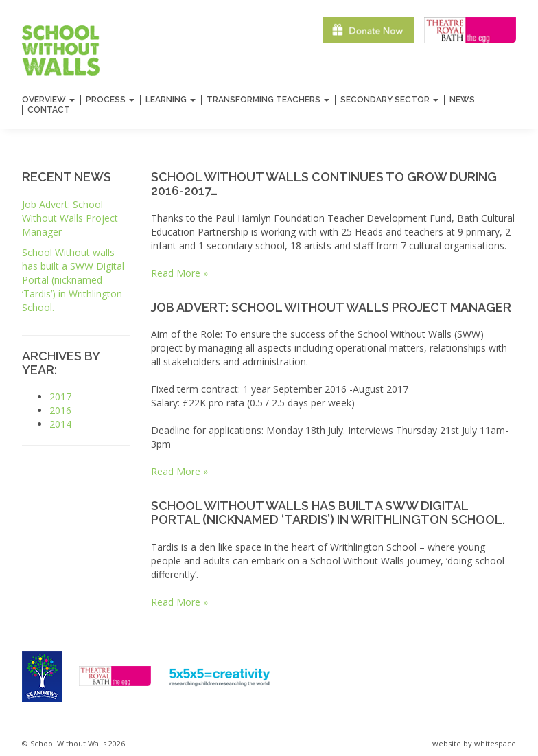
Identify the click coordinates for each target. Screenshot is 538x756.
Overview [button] (48, 100)
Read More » (179, 273)
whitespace (495, 743)
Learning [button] (171, 100)
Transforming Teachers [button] (268, 100)
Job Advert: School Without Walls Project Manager (70, 218)
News (462, 100)
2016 (60, 410)
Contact (49, 110)
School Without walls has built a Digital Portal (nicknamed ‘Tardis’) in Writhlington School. (73, 280)
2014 (60, 424)
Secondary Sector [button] (389, 100)
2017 (60, 397)
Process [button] (110, 100)
